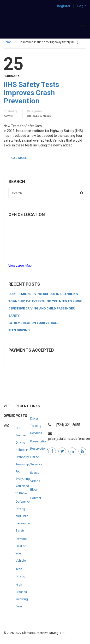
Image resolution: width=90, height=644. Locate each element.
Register (64, 6)
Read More (18, 158)
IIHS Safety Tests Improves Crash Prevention (31, 93)
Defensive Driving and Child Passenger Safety (23, 516)
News (47, 116)
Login (82, 6)
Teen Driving (19, 330)
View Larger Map (20, 266)
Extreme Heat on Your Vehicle (33, 323)
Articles (34, 116)
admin (9, 116)
